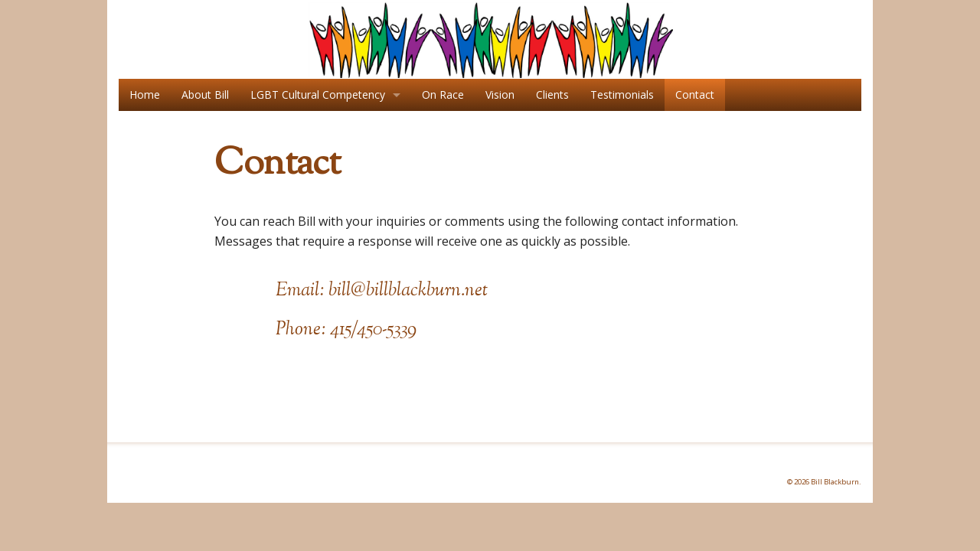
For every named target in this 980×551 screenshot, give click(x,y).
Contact (695, 95)
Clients (552, 95)
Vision (500, 95)
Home (145, 95)
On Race (443, 95)
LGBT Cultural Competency (318, 95)
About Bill (205, 95)
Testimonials (622, 95)
